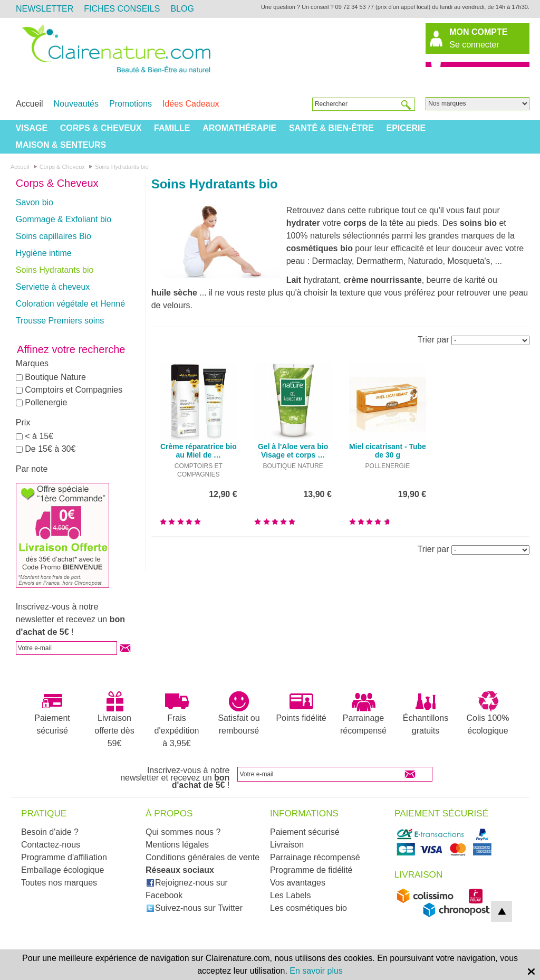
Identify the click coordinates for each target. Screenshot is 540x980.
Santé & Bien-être (331, 128)
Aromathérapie (239, 128)
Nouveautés (76, 104)
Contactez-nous (51, 845)
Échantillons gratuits (426, 713)
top (502, 911)
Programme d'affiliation (64, 857)
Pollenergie (46, 402)
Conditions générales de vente (202, 857)
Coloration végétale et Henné (70, 304)
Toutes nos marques (59, 883)
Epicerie (406, 128)
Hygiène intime (44, 253)
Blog (182, 9)
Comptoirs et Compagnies (74, 390)
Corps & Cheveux (101, 128)
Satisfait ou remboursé (239, 713)
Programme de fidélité (311, 870)
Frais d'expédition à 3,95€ (177, 719)
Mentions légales (177, 845)
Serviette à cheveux (53, 287)
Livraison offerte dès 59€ (114, 719)
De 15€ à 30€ (50, 449)
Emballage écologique (62, 870)
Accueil (30, 104)
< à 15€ (39, 436)
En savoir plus (316, 971)
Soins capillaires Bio (54, 236)
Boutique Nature (55, 377)
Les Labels (290, 895)
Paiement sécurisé (52, 713)
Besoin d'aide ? (50, 832)
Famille (172, 128)
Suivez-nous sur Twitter (194, 908)
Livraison (287, 845)
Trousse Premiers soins (60, 321)
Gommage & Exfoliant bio (64, 219)
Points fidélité (301, 707)
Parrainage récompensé (363, 713)
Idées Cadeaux (191, 104)
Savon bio (35, 202)
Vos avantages (298, 883)
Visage (32, 128)
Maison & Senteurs (61, 145)
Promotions (131, 104)
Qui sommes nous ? (183, 832)
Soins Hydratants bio (55, 270)
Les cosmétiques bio (308, 908)
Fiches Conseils (122, 9)
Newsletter (45, 9)
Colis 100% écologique (488, 713)
